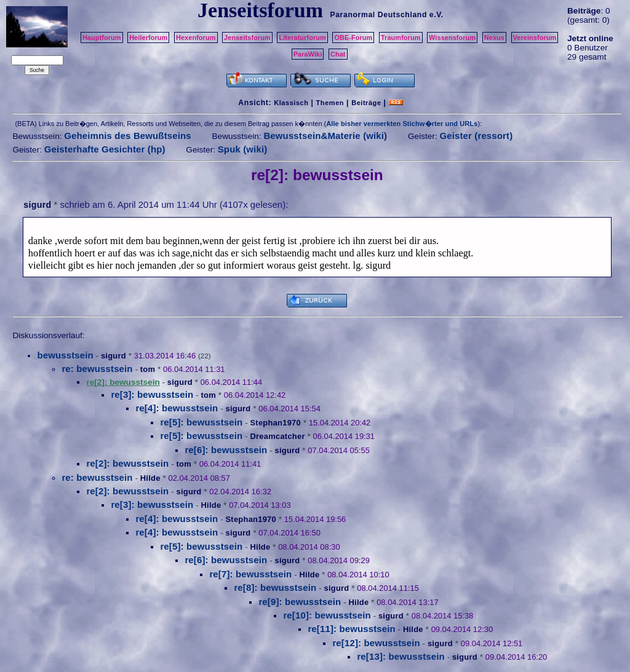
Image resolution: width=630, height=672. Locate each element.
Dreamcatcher (277, 436)
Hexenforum (196, 38)
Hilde (150, 478)
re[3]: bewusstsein (152, 394)
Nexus (494, 38)
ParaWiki (308, 54)
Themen (330, 103)
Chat (338, 54)
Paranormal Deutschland (378, 15)
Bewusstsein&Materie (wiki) (325, 136)
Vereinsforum (535, 38)
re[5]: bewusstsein (201, 422)
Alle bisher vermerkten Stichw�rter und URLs (402, 124)
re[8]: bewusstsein (275, 587)
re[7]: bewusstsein (250, 574)
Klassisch (291, 103)
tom (148, 369)
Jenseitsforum (247, 38)
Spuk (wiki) (243, 149)
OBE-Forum (353, 38)
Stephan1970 (275, 423)
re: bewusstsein (97, 369)
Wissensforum (452, 38)
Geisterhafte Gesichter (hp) (105, 149)
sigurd (37, 205)
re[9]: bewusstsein (300, 602)
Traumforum (401, 38)
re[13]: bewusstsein (401, 656)
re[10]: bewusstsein (327, 615)
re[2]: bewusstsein (127, 463)
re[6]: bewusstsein (226, 450)
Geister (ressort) (476, 136)
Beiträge (366, 103)
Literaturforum (302, 38)
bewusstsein (65, 355)
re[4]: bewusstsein (177, 408)
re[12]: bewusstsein (376, 643)
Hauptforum (102, 38)
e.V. (437, 15)
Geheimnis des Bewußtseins (128, 136)
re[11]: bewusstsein (351, 629)
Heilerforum (148, 38)
